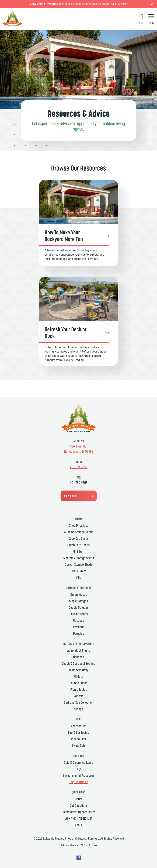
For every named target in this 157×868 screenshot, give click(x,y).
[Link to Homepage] (12, 25)
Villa (79, 577)
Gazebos (79, 620)
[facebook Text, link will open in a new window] (79, 859)
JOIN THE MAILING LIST (78, 818)
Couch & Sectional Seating (78, 663)
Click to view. (119, 4)
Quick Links (79, 792)
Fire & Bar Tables (78, 732)
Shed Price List (78, 525)
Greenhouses (79, 594)
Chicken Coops (79, 614)
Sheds (79, 519)
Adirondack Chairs (78, 650)
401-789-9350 (79, 467)
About (78, 825)
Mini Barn (79, 551)
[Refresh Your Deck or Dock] (79, 321)
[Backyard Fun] (79, 223)
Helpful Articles (78, 782)
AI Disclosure (89, 845)
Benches (79, 657)
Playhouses (78, 739)
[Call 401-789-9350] (141, 19)
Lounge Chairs (79, 683)
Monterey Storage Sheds (79, 558)
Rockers (79, 696)
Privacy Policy (69, 845)
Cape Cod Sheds (78, 538)
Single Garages (78, 601)
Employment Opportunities (79, 812)
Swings (78, 709)
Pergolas (79, 633)
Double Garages (78, 607)
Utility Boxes (78, 571)
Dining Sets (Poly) (78, 670)
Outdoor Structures (79, 588)
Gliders (78, 676)
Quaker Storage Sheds (78, 564)
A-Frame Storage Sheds (79, 532)
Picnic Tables (79, 689)
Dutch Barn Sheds (78, 545)
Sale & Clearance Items (78, 762)
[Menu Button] (151, 19)
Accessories (78, 726)
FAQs (78, 769)
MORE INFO (78, 756)
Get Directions (79, 805)
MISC (78, 719)
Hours (78, 799)
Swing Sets (79, 745)
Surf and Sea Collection (79, 702)
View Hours (70, 496)
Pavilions (79, 627)
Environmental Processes (79, 775)
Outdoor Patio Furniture (79, 644)
